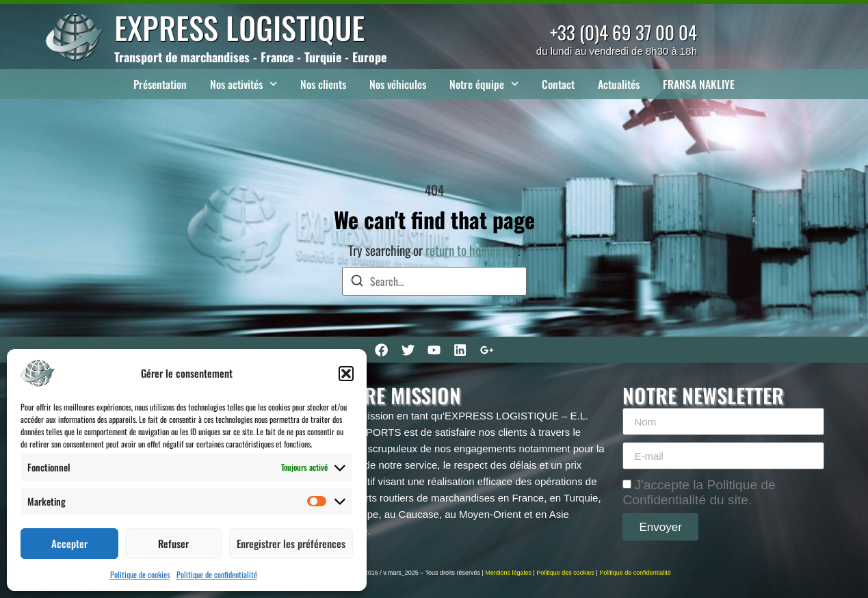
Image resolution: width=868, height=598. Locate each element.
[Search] (357, 282)
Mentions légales (508, 573)
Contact (558, 84)
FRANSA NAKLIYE (699, 84)
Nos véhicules (398, 84)
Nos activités (244, 84)
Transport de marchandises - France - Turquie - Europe (250, 57)
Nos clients (323, 84)
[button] (346, 374)
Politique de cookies (140, 574)
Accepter (69, 543)
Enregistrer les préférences (291, 543)
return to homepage (472, 250)
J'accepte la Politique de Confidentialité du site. (699, 492)
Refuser (173, 543)
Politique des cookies (565, 573)
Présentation (160, 84)
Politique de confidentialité (217, 574)
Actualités (619, 84)
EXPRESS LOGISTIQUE (239, 27)
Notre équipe (484, 84)
